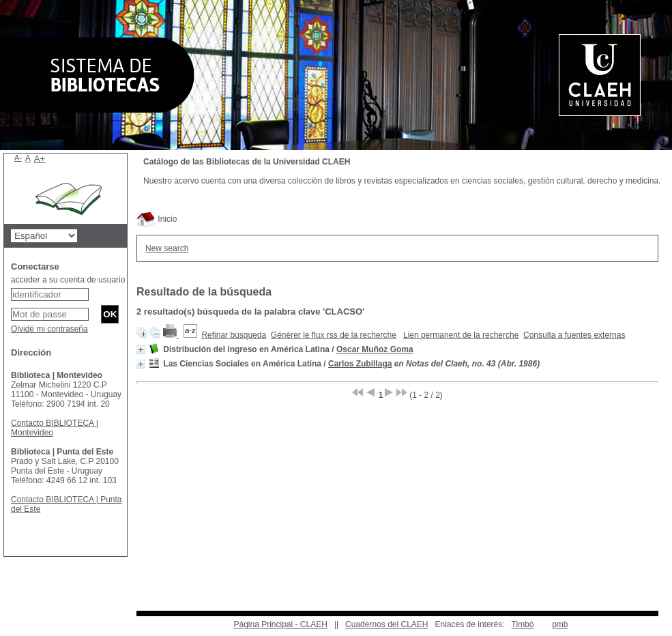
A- (18, 158)
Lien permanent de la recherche (461, 335)
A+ (40, 159)
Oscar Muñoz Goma (375, 349)
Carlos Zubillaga (360, 364)
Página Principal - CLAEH (280, 624)
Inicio (157, 219)
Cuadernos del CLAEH (386, 624)
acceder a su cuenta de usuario (68, 280)
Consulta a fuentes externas (574, 335)
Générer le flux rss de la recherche (334, 335)
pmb (560, 624)
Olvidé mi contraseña (49, 329)
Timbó (523, 624)
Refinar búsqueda (234, 335)
